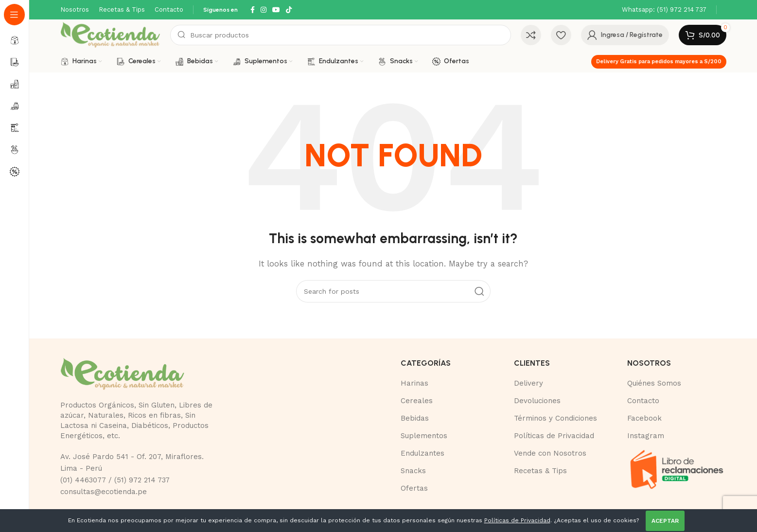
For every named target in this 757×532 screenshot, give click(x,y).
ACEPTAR (665, 521)
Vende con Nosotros (550, 453)
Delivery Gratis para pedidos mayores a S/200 (659, 62)
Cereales (417, 401)
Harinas (414, 383)
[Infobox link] (664, 10)
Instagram (646, 436)
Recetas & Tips (540, 471)
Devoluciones (537, 401)
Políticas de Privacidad (554, 436)
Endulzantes (423, 453)
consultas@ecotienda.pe (104, 492)
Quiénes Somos (654, 383)
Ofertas (414, 488)
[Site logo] (111, 35)
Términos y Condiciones (555, 418)
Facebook (644, 418)
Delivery (528, 383)
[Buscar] (340, 35)
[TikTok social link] (289, 10)
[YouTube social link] (276, 10)
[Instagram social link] (264, 10)
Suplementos (424, 436)
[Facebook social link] (253, 10)
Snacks (413, 471)
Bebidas (415, 418)
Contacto (643, 401)
